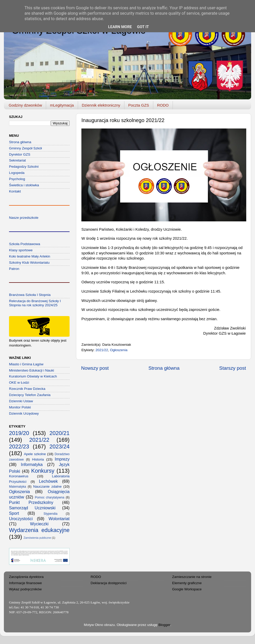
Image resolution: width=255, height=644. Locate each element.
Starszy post (233, 368)
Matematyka (18, 487)
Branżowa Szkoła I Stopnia (30, 295)
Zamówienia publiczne (37, 538)
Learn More (120, 27)
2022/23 (19, 446)
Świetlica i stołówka (24, 185)
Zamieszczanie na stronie (192, 577)
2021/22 (102, 350)
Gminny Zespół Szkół (25, 148)
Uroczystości (21, 519)
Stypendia (50, 514)
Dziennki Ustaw (21, 401)
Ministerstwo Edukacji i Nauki (32, 370)
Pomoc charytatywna (50, 497)
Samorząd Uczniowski (32, 508)
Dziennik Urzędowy (24, 413)
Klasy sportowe (21, 250)
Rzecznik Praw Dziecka (27, 389)
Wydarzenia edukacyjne (39, 530)
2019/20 (19, 433)
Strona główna (164, 368)
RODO (163, 105)
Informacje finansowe (25, 583)
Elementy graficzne (187, 583)
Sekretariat (17, 160)
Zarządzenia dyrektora (26, 577)
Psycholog (17, 179)
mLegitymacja (62, 105)
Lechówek (48, 481)
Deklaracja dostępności (109, 583)
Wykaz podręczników (25, 589)
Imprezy (62, 459)
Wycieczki (39, 524)
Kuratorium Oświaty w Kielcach (33, 376)
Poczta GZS (139, 105)
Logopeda (17, 173)
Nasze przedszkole (24, 218)
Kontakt (15, 191)
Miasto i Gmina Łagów (26, 364)
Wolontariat (59, 519)
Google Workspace (187, 589)
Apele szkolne (35, 454)
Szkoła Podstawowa (25, 244)
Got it (143, 27)
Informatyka (32, 464)
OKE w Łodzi (19, 383)
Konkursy (43, 471)
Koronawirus (19, 476)
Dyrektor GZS (20, 154)
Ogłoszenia (119, 350)
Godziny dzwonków (25, 105)
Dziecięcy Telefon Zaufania (30, 395)
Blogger (164, 625)
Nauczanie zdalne (47, 486)
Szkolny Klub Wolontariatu (29, 263)
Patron (14, 269)
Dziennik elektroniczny (101, 105)
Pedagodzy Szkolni (24, 167)
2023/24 (59, 446)
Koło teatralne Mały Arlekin (30, 256)
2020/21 (59, 433)
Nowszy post (95, 368)
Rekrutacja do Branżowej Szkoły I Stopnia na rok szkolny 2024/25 (35, 303)
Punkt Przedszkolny (31, 502)
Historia (38, 459)
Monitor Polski (20, 407)
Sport (14, 513)
